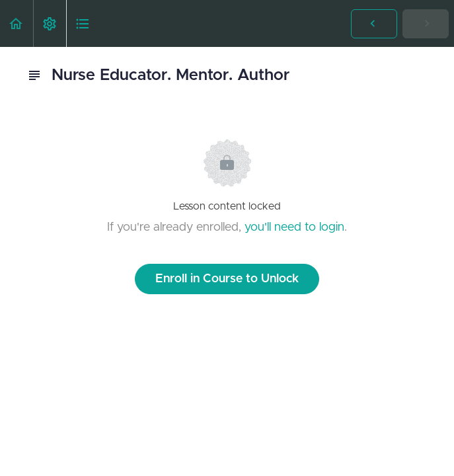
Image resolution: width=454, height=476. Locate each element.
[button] (17, 23)
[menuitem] (50, 23)
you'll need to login (294, 227)
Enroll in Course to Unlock (227, 279)
